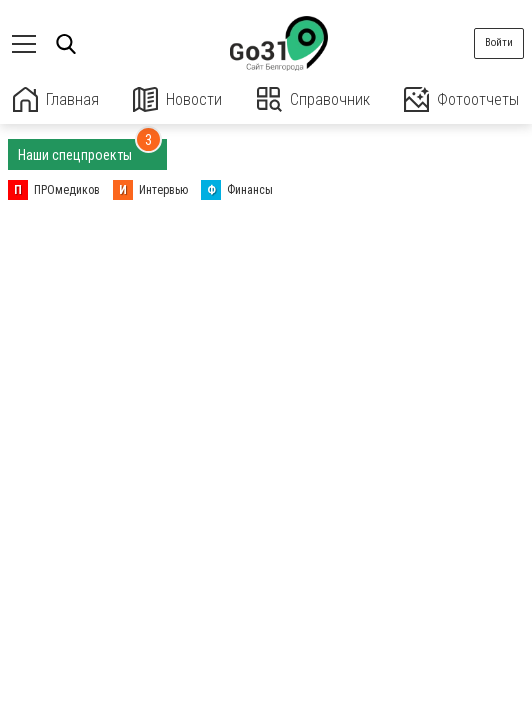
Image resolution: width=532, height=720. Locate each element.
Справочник (313, 99)
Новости (177, 99)
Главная (56, 99)
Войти (499, 42)
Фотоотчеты (461, 99)
